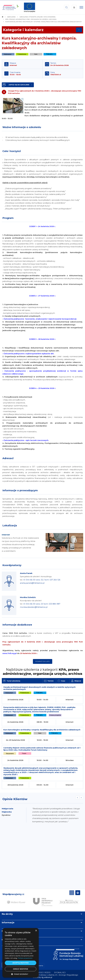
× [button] (36, 931)
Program (8, 218)
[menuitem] (60, 973)
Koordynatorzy (12, 565)
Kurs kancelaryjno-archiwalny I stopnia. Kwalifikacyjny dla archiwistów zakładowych (39, 43)
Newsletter (8, 931)
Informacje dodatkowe (17, 625)
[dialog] (21, 953)
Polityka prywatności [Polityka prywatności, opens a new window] (25, 958)
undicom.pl (47, 977)
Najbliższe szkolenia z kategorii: (42, 672)
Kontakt (6, 940)
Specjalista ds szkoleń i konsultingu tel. (40, 580)
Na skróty (7, 914)
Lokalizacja (10, 525)
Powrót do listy (43, 661)
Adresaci (8, 458)
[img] (30, 7)
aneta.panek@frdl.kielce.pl (32, 583)
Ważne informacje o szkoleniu (22, 127)
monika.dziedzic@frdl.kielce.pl (34, 607)
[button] (21, 974)
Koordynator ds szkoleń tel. (40, 604)
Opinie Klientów (15, 799)
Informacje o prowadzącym (20, 490)
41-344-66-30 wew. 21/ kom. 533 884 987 (42, 604)
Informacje (8, 923)
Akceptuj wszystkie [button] (20, 963)
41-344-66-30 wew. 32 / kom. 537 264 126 (42, 580)
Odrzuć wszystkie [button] (21, 969)
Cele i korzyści (12, 151)
